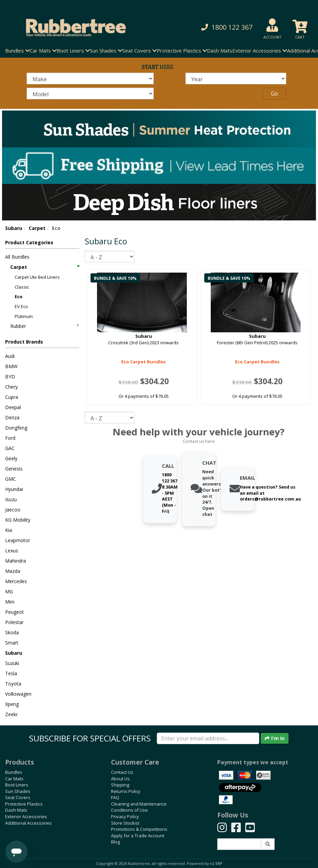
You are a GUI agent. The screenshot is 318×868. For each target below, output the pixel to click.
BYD (10, 377)
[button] (218, 27)
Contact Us (122, 772)
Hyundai (14, 489)
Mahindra (16, 561)
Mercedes (16, 581)
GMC (11, 479)
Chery (11, 387)
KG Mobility (18, 520)
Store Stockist (125, 823)
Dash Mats (220, 50)
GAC (10, 448)
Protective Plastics (24, 804)
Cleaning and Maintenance (139, 804)
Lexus (12, 551)
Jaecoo (13, 510)
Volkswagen (18, 694)
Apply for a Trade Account (138, 836)
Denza (12, 417)
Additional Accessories (29, 823)
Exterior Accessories (26, 816)
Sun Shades (18, 791)
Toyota (13, 684)
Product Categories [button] (29, 242)
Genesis (14, 469)
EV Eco (21, 306)
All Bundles (17, 257)
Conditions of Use (129, 810)
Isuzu (11, 499)
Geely (11, 458)
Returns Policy (126, 791)
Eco (19, 296)
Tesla (11, 673)
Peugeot (15, 612)
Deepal (13, 407)
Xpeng (12, 704)
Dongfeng (16, 428)
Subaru (14, 228)
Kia (9, 530)
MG (9, 591)
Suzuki (12, 663)
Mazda (13, 571)
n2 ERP (216, 864)
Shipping (120, 785)
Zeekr (11, 714)
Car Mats (14, 779)
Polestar (14, 622)
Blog (115, 842)
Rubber (45, 326)
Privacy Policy (125, 816)
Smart (12, 643)
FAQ (115, 797)
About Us (120, 779)
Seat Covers (18, 797)
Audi (10, 356)
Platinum (24, 316)
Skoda (12, 632)
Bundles (14, 772)
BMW (11, 366)
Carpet (37, 228)
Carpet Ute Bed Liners (37, 277)
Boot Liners (17, 785)
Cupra (12, 397)
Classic (22, 287)
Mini (10, 602)
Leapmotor (18, 540)
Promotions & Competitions (139, 829)
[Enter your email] (208, 738)
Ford (10, 438)
